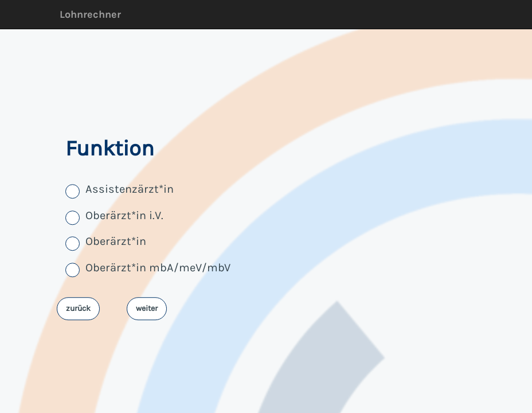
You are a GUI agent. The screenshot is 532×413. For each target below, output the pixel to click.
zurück (78, 308)
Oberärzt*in (116, 242)
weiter (147, 308)
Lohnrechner (90, 14)
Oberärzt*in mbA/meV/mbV (158, 268)
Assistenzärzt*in (130, 190)
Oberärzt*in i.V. (124, 215)
